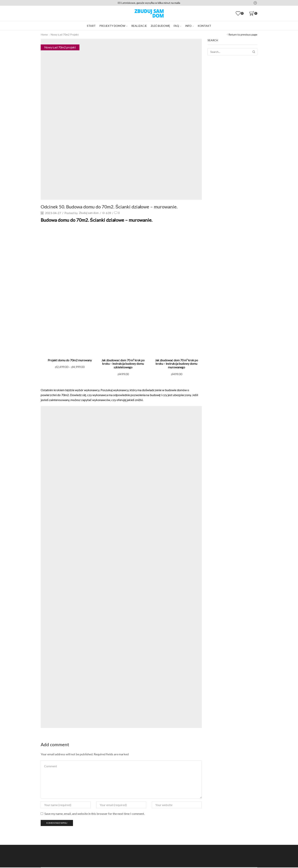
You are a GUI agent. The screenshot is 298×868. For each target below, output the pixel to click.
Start (91, 26)
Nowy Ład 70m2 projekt (65, 34)
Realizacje (139, 26)
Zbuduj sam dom (90, 213)
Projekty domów (113, 26)
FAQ (178, 26)
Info (189, 26)
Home (44, 34)
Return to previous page (243, 34)
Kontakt (204, 26)
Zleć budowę (160, 26)
